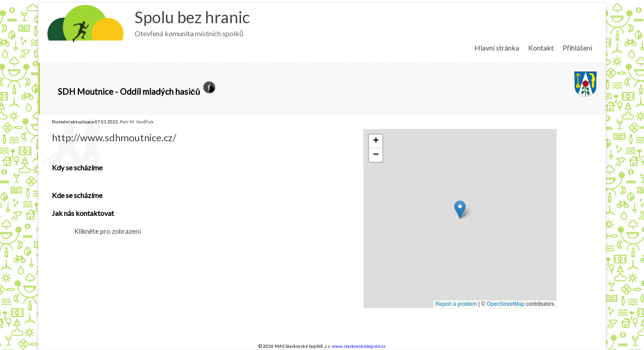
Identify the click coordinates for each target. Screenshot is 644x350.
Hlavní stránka (497, 48)
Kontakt (541, 48)
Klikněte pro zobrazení (108, 231)
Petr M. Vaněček (137, 122)
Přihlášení (577, 48)
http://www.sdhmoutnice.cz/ (114, 137)
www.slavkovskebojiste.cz (359, 346)
